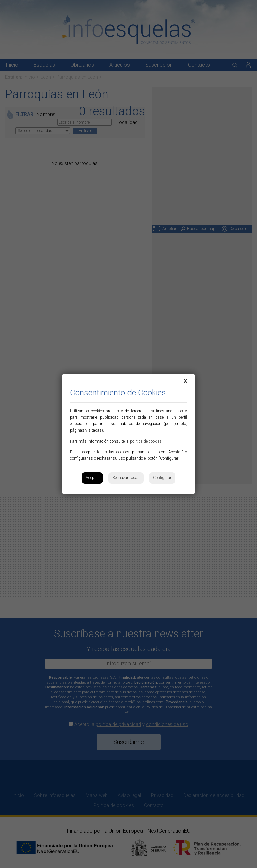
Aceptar (92, 478)
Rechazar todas (126, 478)
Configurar (162, 478)
